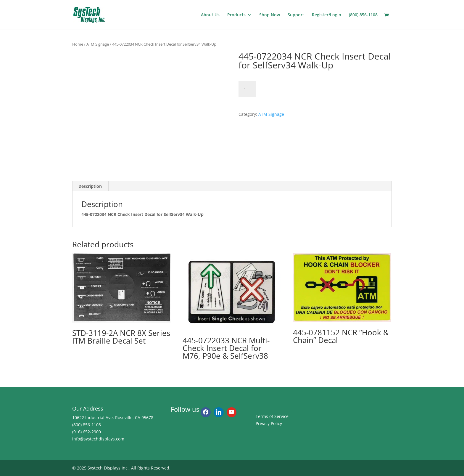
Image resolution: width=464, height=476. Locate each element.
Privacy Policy (269, 423)
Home (78, 44)
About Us (210, 15)
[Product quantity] (247, 89)
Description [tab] (90, 186)
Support (296, 15)
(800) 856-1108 (363, 15)
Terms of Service (272, 416)
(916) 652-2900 (87, 432)
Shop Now (270, 15)
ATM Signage (98, 44)
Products (236, 15)
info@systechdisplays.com (98, 439)
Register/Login (327, 15)
